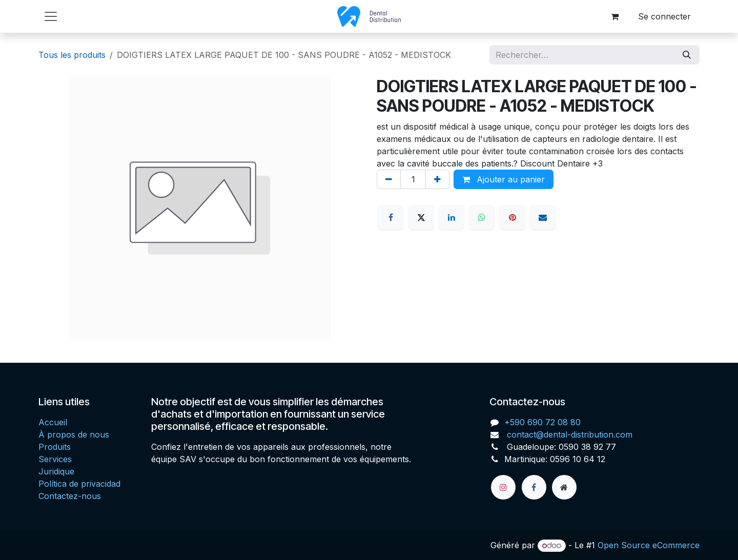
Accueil (53, 422)
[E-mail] (543, 217)
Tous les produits (72, 55)
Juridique (56, 471)
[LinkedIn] (452, 217)
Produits (55, 447)
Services (55, 459)
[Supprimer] (389, 179)
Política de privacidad (79, 484)
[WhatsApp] (482, 217)
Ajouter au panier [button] (504, 179)
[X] (421, 217)
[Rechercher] (687, 55)
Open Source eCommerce (649, 545)
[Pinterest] (512, 217)
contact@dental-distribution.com (568, 434)
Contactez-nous (70, 496)
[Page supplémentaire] (564, 487)
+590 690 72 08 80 (542, 422)
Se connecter (664, 16)
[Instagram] (503, 487)
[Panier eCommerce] (614, 16)
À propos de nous (74, 434)
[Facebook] (391, 217)
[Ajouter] (437, 179)
